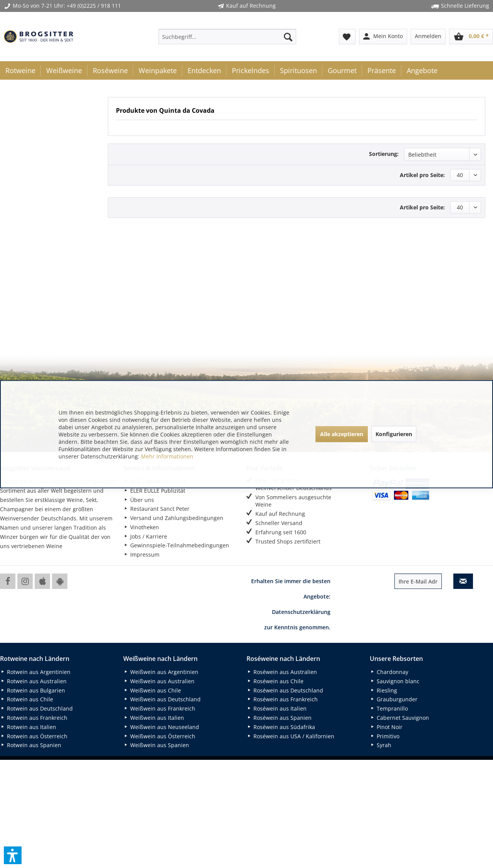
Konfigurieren (394, 434)
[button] (13, 855)
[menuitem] (227, 37)
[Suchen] (288, 37)
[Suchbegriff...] (227, 37)
